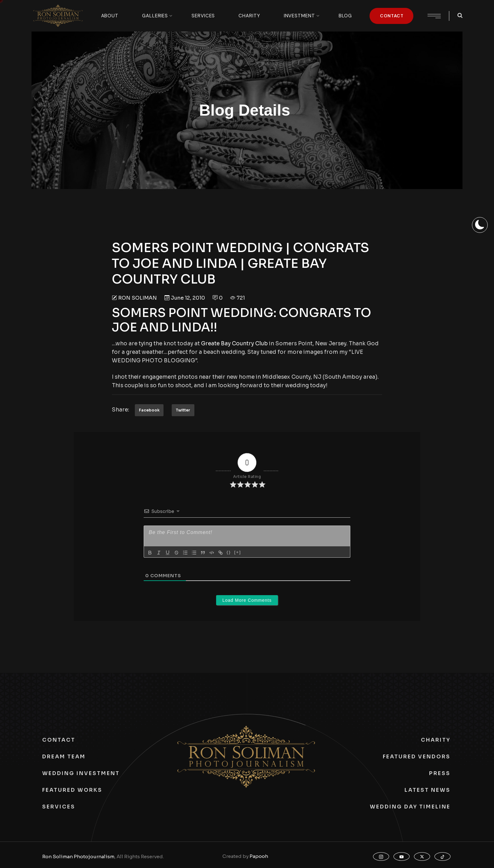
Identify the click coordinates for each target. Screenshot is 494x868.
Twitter (183, 410)
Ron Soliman (138, 298)
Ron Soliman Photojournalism (78, 857)
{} (229, 552)
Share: (121, 410)
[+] (238, 552)
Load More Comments (247, 600)
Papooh (259, 856)
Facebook (149, 410)
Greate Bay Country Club (234, 344)
